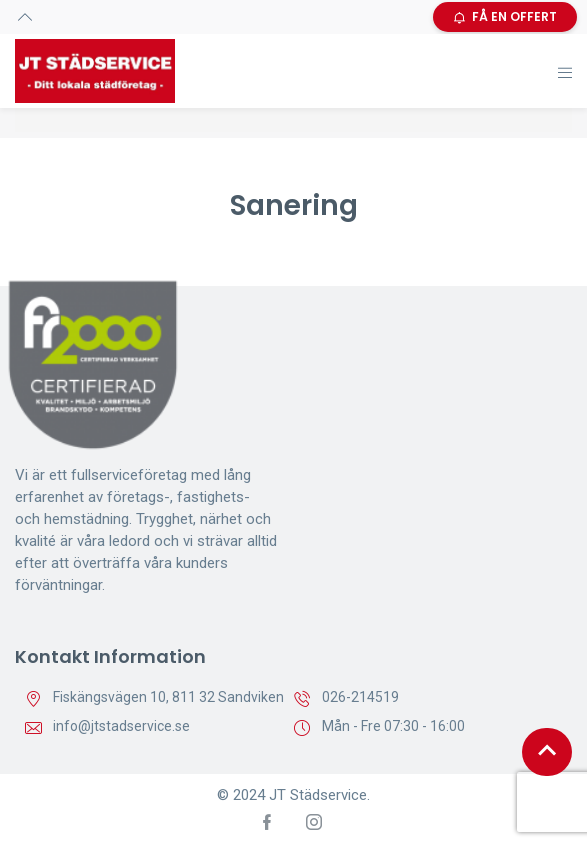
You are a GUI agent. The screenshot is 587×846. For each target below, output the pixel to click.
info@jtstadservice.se (121, 726)
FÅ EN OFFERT (505, 16)
